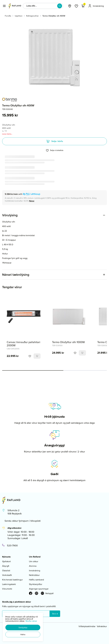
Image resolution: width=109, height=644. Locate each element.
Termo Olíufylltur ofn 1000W (68, 342)
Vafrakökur (102, 626)
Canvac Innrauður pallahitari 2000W (23, 344)
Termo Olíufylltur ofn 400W (54, 16)
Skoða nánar (31, 621)
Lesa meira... (7, 134)
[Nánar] (32, 201)
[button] (23, 627)
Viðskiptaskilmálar (87, 626)
